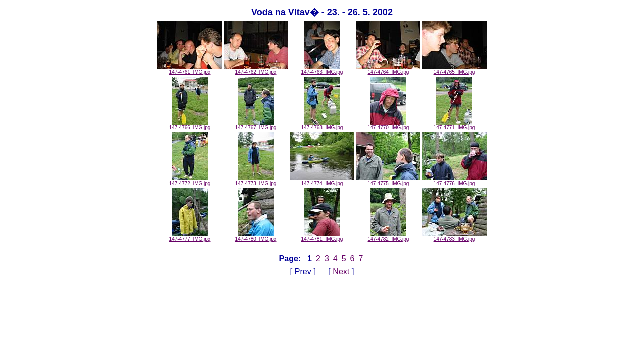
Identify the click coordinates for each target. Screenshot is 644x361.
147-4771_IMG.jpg (455, 125)
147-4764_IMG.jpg (388, 70)
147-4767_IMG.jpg (256, 125)
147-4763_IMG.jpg (322, 70)
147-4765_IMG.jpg (454, 70)
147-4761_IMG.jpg (190, 70)
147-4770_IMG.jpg (388, 125)
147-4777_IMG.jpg (190, 237)
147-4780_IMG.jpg (256, 237)
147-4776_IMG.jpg (454, 181)
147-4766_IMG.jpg (190, 125)
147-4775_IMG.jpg (388, 181)
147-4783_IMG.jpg (454, 237)
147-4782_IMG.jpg (388, 237)
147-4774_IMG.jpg (322, 181)
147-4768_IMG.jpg (322, 125)
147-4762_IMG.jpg (256, 70)
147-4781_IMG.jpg (322, 237)
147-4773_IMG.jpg (256, 181)
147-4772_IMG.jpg (190, 181)
